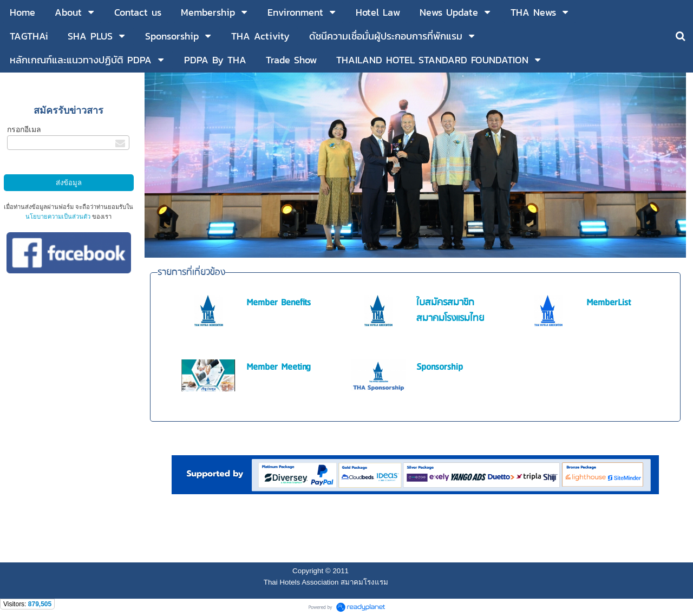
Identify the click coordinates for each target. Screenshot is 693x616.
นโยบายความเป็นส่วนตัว (58, 217)
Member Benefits (279, 303)
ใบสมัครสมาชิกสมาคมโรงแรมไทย (450, 311)
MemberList (609, 303)
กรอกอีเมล (24, 129)
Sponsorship (440, 367)
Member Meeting (279, 367)
